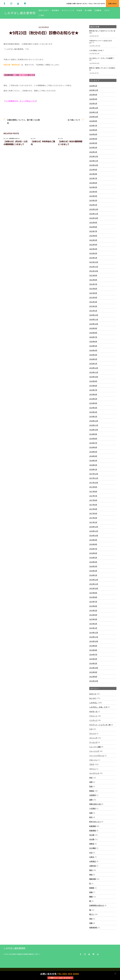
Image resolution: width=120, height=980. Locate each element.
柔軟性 (92, 844)
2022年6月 (93, 236)
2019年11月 (94, 372)
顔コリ (92, 914)
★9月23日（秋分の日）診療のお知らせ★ (44, 33)
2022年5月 (93, 240)
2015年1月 (93, 628)
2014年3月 (93, 659)
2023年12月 (94, 156)
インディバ (93, 720)
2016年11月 (94, 531)
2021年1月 (93, 311)
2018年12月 (94, 421)
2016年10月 (94, 535)
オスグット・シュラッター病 (100, 725)
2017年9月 (93, 487)
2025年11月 (94, 90)
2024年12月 (94, 108)
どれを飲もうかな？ (97, 50)
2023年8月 (93, 174)
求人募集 (88, 10)
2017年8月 (93, 491)
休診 (91, 778)
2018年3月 (93, 460)
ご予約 (42, 15)
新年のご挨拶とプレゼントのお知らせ (102, 69)
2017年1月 (93, 522)
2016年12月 (94, 527)
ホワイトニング (68, 10)
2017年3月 (93, 513)
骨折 (91, 919)
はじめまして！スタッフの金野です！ (102, 59)
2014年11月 (94, 637)
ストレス (93, 733)
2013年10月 (94, 668)
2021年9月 (93, 275)
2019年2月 (93, 412)
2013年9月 (93, 672)
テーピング (93, 742)
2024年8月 (93, 121)
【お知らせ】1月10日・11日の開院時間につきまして (15, 143)
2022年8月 (93, 227)
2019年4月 (93, 403)
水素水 (92, 857)
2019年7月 (93, 390)
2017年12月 (94, 474)
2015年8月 (93, 597)
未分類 (92, 835)
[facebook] (4, 3)
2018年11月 (94, 425)
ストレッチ (93, 738)
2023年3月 (93, 196)
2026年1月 (93, 86)
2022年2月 (93, 253)
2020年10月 (94, 324)
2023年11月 (94, 161)
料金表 (80, 10)
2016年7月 (93, 549)
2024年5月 (93, 134)
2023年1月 (93, 205)
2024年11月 (94, 112)
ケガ (91, 729)
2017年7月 (93, 496)
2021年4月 (93, 297)
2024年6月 (93, 130)
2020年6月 (93, 341)
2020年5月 (93, 346)
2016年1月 (93, 575)
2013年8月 (93, 676)
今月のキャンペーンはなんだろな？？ (101, 42)
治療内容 (93, 866)
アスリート (93, 716)
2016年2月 (93, 571)
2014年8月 (93, 650)
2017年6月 (93, 500)
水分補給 (93, 848)
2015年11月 (94, 584)
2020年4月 (93, 350)
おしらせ (6, 138)
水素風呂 (93, 861)
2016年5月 (93, 557)
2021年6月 (93, 288)
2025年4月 (93, 99)
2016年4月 (93, 562)
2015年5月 (93, 610)
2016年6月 (93, 553)
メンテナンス (94, 773)
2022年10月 (94, 218)
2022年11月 (94, 214)
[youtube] (18, 3)
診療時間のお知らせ (14, 138)
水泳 (91, 852)
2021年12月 (94, 262)
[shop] (25, 3)
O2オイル (93, 694)
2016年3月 (93, 566)
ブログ (107, 10)
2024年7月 (93, 125)
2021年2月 (93, 306)
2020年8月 (93, 333)
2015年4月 (93, 615)
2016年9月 (93, 540)
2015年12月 (94, 580)
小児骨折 (93, 808)
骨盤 (91, 923)
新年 (91, 817)
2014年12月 (94, 632)
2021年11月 (94, 267)
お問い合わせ (113, 4)
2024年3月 (93, 143)
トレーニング (94, 751)
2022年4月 (93, 244)
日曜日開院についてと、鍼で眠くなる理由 (23, 121)
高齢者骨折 (93, 927)
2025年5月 (93, 94)
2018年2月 (93, 465)
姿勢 (91, 800)
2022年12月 (94, 209)
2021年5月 (93, 293)
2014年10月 (94, 641)
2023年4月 (93, 192)
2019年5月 (93, 399)
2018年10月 (94, 430)
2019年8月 (93, 386)
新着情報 (93, 826)
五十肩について (74, 120)
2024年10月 (94, 117)
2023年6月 (93, 183)
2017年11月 (94, 478)
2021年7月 (93, 284)
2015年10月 (94, 588)
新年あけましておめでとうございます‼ (102, 32)
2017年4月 (93, 509)
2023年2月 (93, 200)
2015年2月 (93, 624)
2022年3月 (93, 249)
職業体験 (93, 879)
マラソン (93, 769)
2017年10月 (94, 482)
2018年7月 (93, 443)
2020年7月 (93, 337)
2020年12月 (94, 315)
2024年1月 (93, 152)
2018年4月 (93, 456)
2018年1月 (93, 469)
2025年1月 (93, 103)
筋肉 (91, 870)
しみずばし (93, 703)
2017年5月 (93, 505)
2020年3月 (93, 355)
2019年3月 (93, 408)
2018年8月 (93, 438)
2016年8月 (93, 544)
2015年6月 (93, 606)
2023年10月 (94, 165)
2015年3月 (93, 619)
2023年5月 (93, 187)
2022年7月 (93, 231)
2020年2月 (93, 359)
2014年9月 (93, 646)
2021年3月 (93, 302)
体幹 (91, 782)
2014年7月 (93, 654)
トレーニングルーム (97, 755)
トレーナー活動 (95, 747)
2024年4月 (93, 139)
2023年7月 (93, 178)
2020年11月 (94, 319)
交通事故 (98, 10)
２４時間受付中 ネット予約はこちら (21, 101)
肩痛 (91, 892)
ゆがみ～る (93, 711)
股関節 (92, 888)
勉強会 (92, 791)
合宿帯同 (93, 795)
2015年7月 (93, 602)
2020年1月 (93, 363)
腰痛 (91, 897)
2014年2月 (93, 663)
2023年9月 (93, 169)
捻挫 (91, 813)
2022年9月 (93, 222)
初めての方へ (44, 10)
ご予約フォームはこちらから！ (60, 978)
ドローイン (93, 760)
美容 (91, 874)
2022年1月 (93, 258)
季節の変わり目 (95, 804)
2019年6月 (93, 394)
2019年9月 (93, 381)
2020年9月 (93, 328)
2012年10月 (94, 681)
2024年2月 (93, 147)
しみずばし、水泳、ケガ (98, 707)
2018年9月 (93, 434)
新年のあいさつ (95, 822)
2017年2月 (93, 518)
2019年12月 (94, 368)
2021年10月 (94, 271)
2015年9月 (93, 593)
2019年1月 (93, 416)
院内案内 (56, 10)
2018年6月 (93, 447)
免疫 (91, 786)
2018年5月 (93, 452)
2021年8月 (93, 280)
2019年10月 (94, 377)
